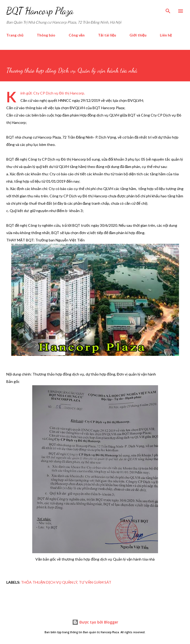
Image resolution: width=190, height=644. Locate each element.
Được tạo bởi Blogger (95, 622)
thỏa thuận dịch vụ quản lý (49, 582)
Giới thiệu (138, 35)
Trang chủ (15, 35)
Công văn (77, 35)
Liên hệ (166, 35)
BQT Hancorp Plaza (40, 11)
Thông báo (46, 35)
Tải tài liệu (107, 35)
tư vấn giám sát (95, 582)
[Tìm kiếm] (168, 9)
